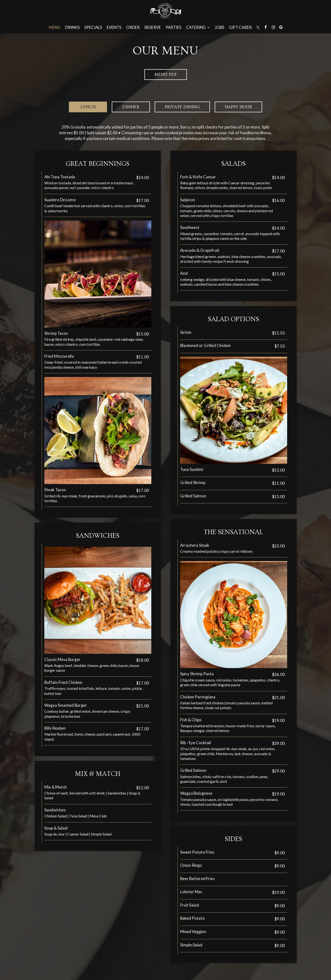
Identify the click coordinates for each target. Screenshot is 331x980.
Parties (173, 27)
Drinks (72, 27)
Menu (55, 27)
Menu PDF (166, 75)
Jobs (219, 27)
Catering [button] (198, 27)
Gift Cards (240, 27)
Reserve (153, 27)
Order (133, 27)
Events (114, 27)
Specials (93, 27)
